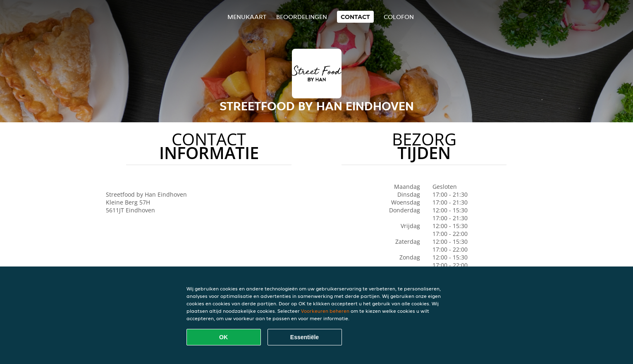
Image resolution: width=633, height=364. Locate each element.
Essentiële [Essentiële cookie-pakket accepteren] (305, 337)
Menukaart (247, 17)
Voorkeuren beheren (325, 311)
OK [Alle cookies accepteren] (223, 337)
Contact (355, 17)
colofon (399, 17)
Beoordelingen (302, 17)
